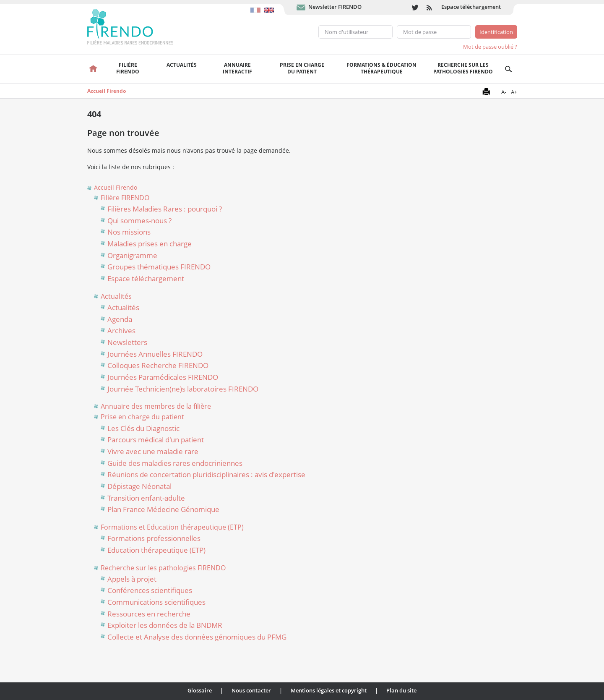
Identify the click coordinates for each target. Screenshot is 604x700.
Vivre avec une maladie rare (153, 451)
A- (504, 92)
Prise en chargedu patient (302, 68)
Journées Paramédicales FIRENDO (163, 377)
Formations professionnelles (154, 538)
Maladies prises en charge (150, 244)
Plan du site (401, 690)
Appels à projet (132, 579)
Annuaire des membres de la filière (156, 406)
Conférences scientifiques (150, 590)
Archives (121, 330)
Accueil (94, 69)
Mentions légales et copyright (329, 690)
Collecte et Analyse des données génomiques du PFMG (197, 637)
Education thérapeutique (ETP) (156, 550)
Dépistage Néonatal (139, 486)
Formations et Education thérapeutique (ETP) (172, 527)
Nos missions (129, 232)
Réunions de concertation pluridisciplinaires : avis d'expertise (206, 474)
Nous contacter (251, 690)
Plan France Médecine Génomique (163, 509)
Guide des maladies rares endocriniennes (175, 463)
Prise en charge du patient (142, 417)
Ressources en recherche (149, 614)
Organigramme (132, 255)
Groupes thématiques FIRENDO (159, 267)
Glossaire (200, 690)
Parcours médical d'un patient (156, 440)
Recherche (509, 69)
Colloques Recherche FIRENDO (158, 365)
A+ (514, 92)
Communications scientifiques (156, 602)
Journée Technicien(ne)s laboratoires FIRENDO (183, 389)
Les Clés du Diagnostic (143, 428)
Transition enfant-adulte (146, 498)
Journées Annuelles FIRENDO (155, 354)
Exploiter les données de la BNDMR (165, 625)
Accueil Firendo (107, 91)
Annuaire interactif (237, 68)
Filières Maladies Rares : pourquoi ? (165, 209)
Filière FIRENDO (125, 198)
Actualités (182, 65)
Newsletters (127, 342)
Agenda (120, 319)
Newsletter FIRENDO (335, 7)
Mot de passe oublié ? (490, 47)
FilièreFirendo (128, 68)
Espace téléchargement (471, 7)
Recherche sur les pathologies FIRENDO (463, 68)
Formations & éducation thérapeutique (381, 68)
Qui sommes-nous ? (139, 221)
